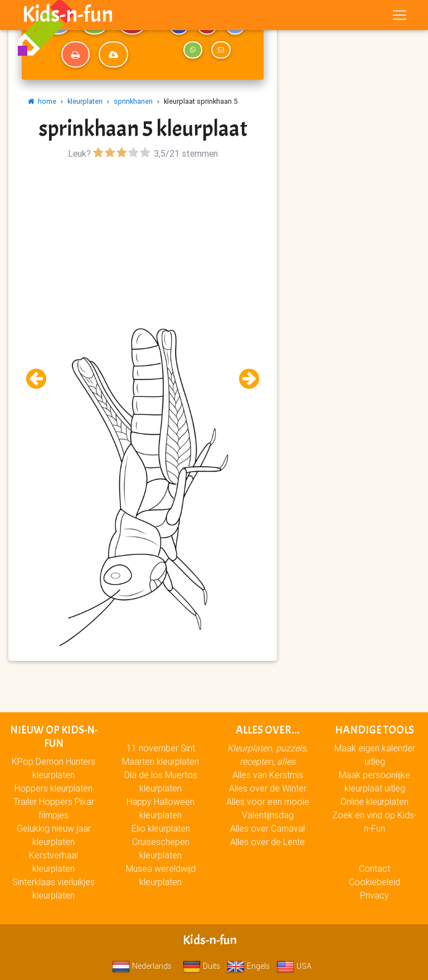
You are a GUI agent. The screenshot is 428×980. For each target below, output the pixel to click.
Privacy (374, 895)
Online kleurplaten (374, 802)
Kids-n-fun (68, 17)
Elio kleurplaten (161, 828)
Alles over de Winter (268, 788)
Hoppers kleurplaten (53, 788)
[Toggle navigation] (400, 17)
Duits (201, 966)
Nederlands (142, 966)
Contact (374, 868)
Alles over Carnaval (267, 828)
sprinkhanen (133, 101)
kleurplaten (85, 101)
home (42, 101)
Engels (248, 966)
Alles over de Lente (267, 842)
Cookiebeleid (374, 882)
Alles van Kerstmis (268, 775)
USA (294, 966)
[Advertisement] (143, 240)
